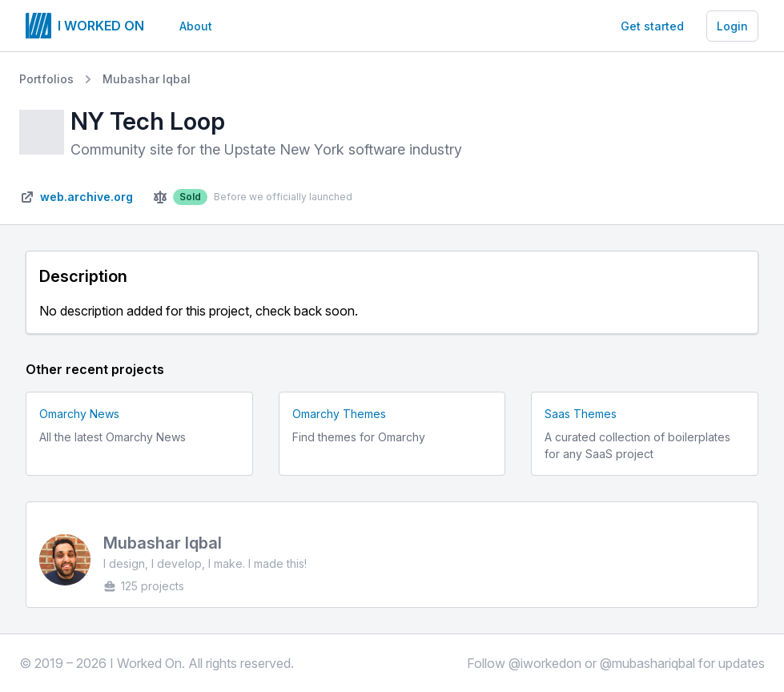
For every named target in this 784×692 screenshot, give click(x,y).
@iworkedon (545, 663)
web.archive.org (86, 197)
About (196, 26)
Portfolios (46, 79)
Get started (652, 26)
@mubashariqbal (647, 663)
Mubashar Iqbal (147, 79)
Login (732, 26)
